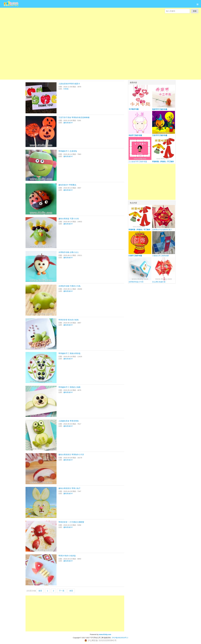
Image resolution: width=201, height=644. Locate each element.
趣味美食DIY (68, 123)
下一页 (62, 591)
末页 (71, 591)
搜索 (195, 11)
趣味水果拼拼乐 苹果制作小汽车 (71, 455)
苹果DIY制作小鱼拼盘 (67, 556)
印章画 (66, 89)
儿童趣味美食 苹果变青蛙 (69, 421)
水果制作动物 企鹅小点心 (69, 252)
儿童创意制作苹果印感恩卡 (69, 84)
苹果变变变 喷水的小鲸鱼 (69, 320)
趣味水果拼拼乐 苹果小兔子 (69, 488)
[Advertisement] (77, 26)
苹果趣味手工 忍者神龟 (68, 151)
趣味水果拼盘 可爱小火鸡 (69, 219)
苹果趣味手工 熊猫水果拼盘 (69, 353)
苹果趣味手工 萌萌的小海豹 (69, 387)
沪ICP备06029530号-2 (120, 638)
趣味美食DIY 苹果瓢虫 (67, 185)
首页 (40, 591)
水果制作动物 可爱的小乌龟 (69, 286)
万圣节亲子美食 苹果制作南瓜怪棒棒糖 (74, 117)
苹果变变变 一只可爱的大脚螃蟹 (71, 522)
